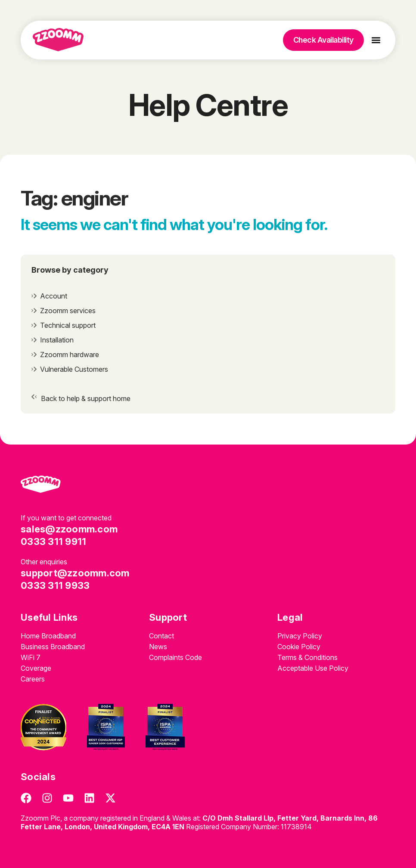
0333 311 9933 (55, 585)
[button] (376, 40)
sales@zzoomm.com (69, 529)
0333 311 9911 (53, 541)
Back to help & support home (86, 398)
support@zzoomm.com (75, 573)
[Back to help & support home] (34, 397)
